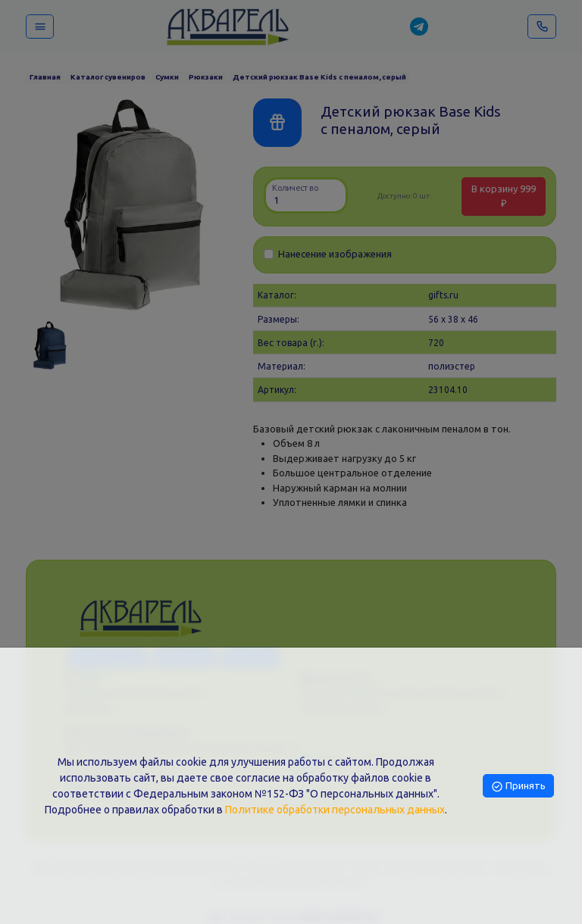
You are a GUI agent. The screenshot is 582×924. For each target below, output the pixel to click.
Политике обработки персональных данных (335, 810)
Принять (518, 785)
